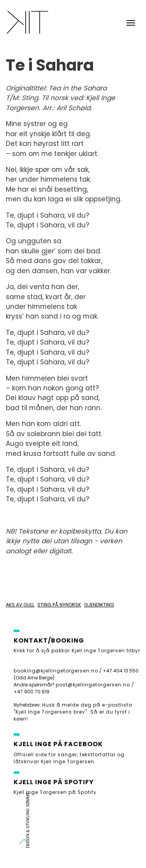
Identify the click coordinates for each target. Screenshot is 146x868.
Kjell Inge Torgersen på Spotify (55, 792)
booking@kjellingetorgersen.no (56, 671)
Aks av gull (20, 605)
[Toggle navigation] (131, 22)
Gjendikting (99, 605)
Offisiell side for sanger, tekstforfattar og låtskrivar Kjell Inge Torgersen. (69, 758)
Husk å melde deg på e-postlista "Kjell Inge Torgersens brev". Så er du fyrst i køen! (73, 712)
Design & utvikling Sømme (28, 820)
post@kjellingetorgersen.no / (95, 685)
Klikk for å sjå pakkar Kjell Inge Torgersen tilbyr (77, 651)
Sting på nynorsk (59, 605)
